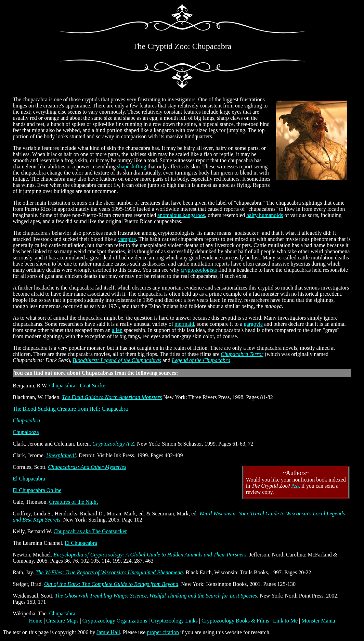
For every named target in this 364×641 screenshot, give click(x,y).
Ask (296, 486)
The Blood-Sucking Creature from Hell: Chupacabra (70, 409)
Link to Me (285, 621)
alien (117, 330)
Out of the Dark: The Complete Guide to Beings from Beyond (111, 584)
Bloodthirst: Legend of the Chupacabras (117, 360)
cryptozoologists (199, 270)
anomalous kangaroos (181, 215)
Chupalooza (26, 432)
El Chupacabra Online (37, 490)
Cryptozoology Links (174, 621)
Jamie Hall (108, 632)
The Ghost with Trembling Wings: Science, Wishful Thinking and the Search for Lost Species (156, 596)
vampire (127, 239)
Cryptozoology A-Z (113, 444)
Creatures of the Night (74, 502)
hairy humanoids (265, 215)
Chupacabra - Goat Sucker (78, 386)
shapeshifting (132, 166)
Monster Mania (318, 621)
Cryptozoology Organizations (115, 621)
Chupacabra (26, 420)
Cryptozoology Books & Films (235, 621)
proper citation (163, 632)
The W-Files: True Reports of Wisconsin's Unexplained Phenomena (109, 572)
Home (36, 621)
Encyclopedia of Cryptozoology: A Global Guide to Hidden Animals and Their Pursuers (150, 555)
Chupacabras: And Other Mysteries (87, 467)
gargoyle (253, 324)
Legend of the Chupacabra (201, 360)
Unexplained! (61, 455)
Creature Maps (62, 621)
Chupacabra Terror (242, 354)
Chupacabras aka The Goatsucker (90, 531)
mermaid (184, 324)
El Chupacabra (29, 479)
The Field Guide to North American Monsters (112, 397)
